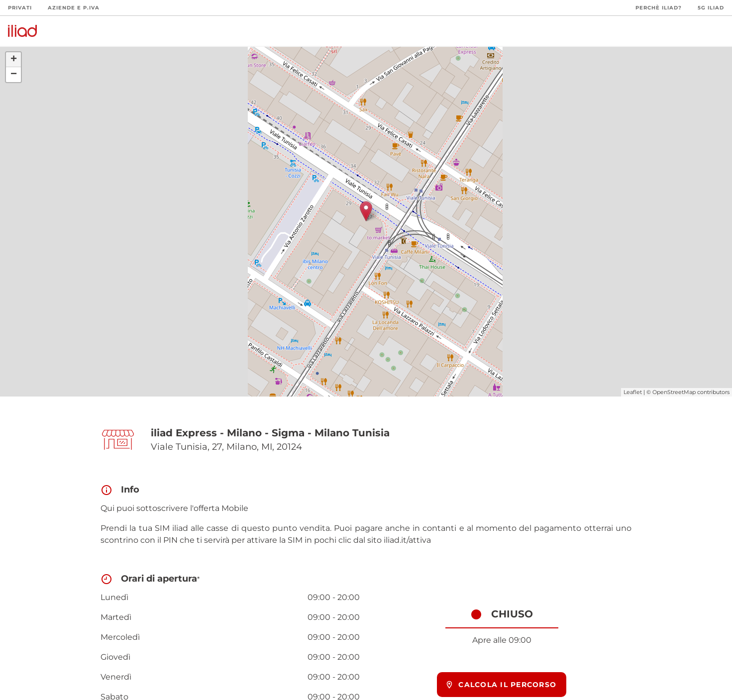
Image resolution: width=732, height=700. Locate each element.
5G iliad (711, 8)
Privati (20, 8)
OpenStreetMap (674, 392)
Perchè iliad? (659, 8)
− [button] (14, 75)
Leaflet (633, 392)
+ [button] (14, 60)
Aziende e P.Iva (74, 8)
